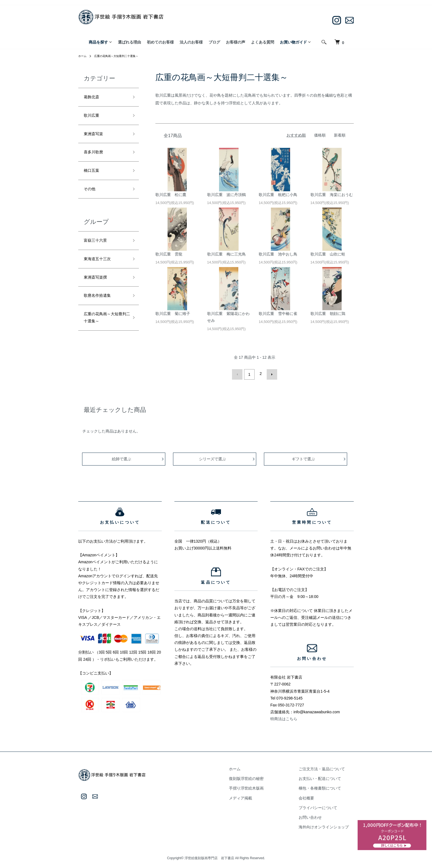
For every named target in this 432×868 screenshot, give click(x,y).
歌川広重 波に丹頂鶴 (226, 195)
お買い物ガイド (293, 42)
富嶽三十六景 (99, 252)
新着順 (340, 135)
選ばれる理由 (129, 42)
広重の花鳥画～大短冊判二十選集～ (122, 56)
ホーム (83, 56)
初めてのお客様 (160, 42)
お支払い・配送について (325, 777)
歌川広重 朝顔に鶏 (328, 314)
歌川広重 (94, 118)
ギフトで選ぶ (304, 457)
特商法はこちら (284, 717)
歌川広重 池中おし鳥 (278, 254)
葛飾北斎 (94, 98)
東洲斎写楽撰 (99, 293)
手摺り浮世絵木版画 (261, 787)
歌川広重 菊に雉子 (173, 314)
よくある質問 (263, 42)
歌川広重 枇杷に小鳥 (278, 195)
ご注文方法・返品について (327, 767)
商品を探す (98, 42)
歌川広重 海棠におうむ (332, 195)
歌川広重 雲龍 (169, 254)
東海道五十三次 (101, 273)
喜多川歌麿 (96, 159)
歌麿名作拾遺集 (101, 313)
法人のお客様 (191, 42)
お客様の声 (236, 42)
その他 (91, 199)
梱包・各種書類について (325, 787)
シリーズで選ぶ (213, 457)
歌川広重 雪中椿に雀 (278, 314)
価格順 (320, 135)
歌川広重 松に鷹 (171, 195)
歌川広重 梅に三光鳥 (226, 254)
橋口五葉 (94, 179)
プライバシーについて (323, 806)
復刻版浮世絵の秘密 (261, 777)
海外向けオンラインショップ (329, 825)
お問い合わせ (315, 816)
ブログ (214, 42)
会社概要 (311, 796)
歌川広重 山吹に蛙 (328, 254)
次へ (270, 374)
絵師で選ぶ (122, 457)
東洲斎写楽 (96, 138)
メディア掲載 (256, 796)
